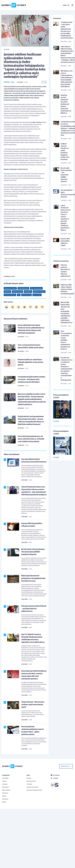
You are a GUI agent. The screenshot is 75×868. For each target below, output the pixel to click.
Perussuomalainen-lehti (34, 790)
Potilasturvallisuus (10, 295)
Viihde (4, 802)
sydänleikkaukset (23, 288)
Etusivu (29, 778)
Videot (4, 796)
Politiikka (7, 82)
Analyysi (5, 784)
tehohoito (7, 292)
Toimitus (29, 784)
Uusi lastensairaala (36, 288)
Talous (13, 82)
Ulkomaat (5, 787)
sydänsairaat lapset (10, 288)
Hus (19, 295)
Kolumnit (5, 799)
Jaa (44, 82)
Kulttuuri (5, 793)
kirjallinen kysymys (39, 292)
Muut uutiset (6, 790)
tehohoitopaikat (17, 292)
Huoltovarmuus (26, 295)
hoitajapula (28, 292)
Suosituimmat (31, 781)
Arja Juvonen (37, 295)
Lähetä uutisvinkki (32, 787)
